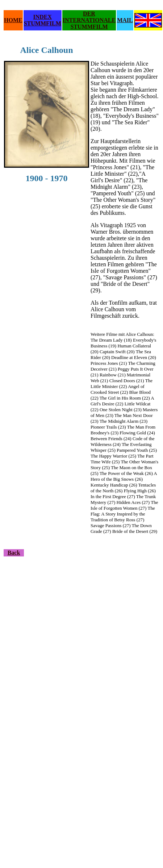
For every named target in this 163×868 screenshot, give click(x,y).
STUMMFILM (43, 23)
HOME (13, 20)
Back (14, 553)
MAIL (125, 20)
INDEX (42, 17)
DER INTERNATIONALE (89, 17)
